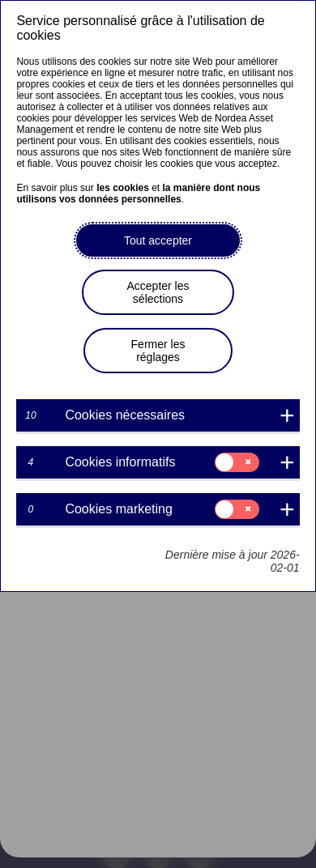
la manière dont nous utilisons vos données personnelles (138, 194)
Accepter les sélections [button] (158, 292)
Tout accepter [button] (158, 240)
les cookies (123, 188)
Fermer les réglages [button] (158, 351)
